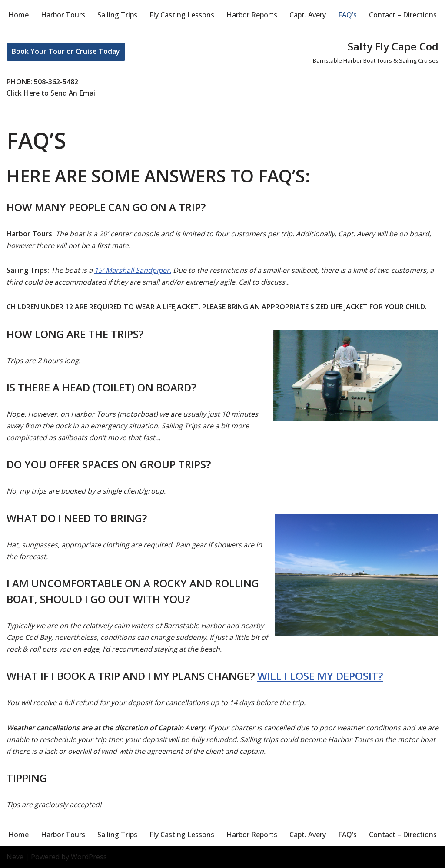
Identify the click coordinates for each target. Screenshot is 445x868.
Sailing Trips (117, 15)
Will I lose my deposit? (320, 676)
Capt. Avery (308, 15)
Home (18, 15)
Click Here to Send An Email (52, 93)
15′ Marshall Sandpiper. (133, 270)
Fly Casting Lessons (182, 15)
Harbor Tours (63, 15)
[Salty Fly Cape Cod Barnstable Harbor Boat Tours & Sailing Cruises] (376, 51)
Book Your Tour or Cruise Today (66, 51)
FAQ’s (347, 15)
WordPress (89, 857)
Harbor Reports (252, 15)
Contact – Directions (403, 15)
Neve (15, 857)
